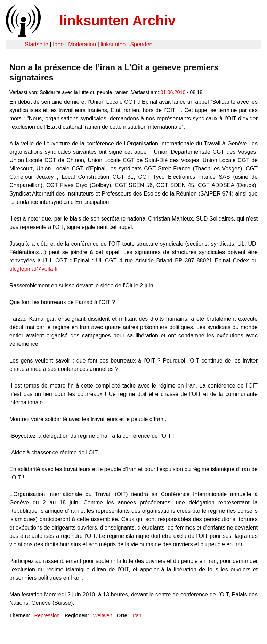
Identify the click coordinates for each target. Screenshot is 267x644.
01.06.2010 (173, 92)
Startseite (37, 44)
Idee (58, 44)
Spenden (141, 44)
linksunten (113, 44)
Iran (137, 615)
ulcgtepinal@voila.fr (34, 269)
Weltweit (103, 615)
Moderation (82, 44)
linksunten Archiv (118, 21)
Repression (47, 615)
